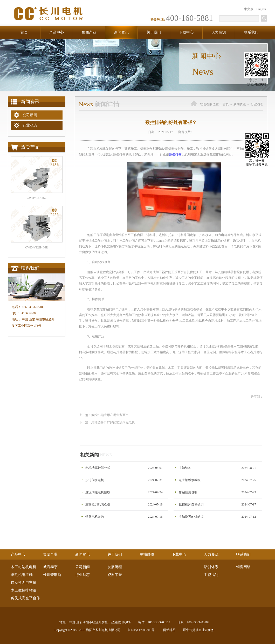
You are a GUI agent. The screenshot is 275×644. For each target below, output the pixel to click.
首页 (24, 32)
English (261, 9)
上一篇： (104, 415)
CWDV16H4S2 (37, 198)
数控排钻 (175, 154)
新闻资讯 (240, 104)
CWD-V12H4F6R (37, 247)
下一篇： (107, 422)
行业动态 (257, 104)
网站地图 (169, 630)
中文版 (249, 9)
